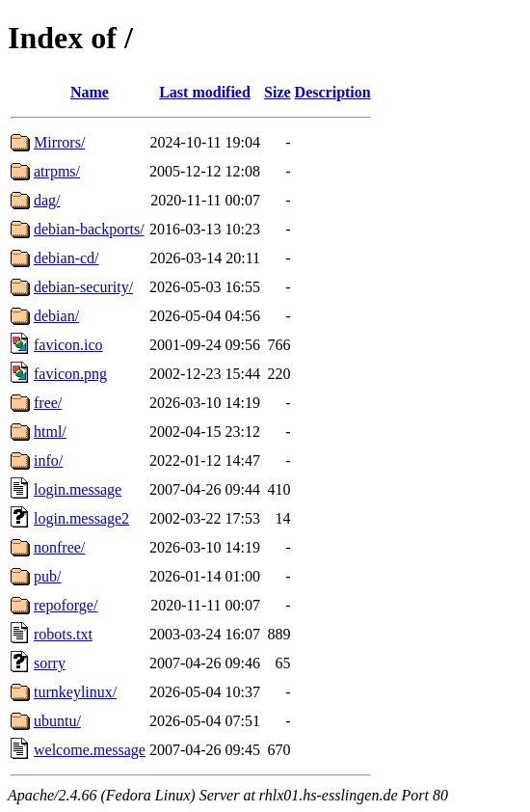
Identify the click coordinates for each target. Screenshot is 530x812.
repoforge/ (66, 605)
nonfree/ (59, 547)
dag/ (47, 200)
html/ (50, 432)
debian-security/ (83, 287)
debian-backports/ (89, 229)
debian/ (56, 316)
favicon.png (70, 374)
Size (278, 92)
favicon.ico (68, 345)
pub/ (47, 576)
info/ (48, 460)
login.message (78, 489)
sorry (50, 663)
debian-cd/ (66, 258)
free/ (48, 403)
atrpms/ (57, 171)
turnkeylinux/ (75, 692)
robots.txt (63, 634)
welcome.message (90, 750)
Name (90, 92)
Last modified (205, 92)
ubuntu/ (57, 721)
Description (333, 92)
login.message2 (81, 518)
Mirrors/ (59, 142)
